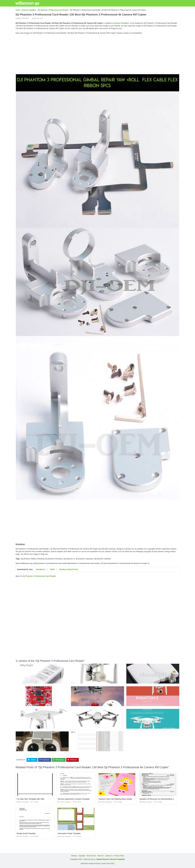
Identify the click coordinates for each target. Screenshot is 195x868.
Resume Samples (146, 802)
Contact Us (109, 856)
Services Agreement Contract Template (74, 799)
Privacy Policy (119, 856)
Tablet (52, 569)
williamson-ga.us (89, 859)
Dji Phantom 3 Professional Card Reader (39, 576)
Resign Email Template (26, 833)
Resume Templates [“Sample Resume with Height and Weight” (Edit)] (118, 859)
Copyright (81, 856)
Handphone (41, 569)
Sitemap (74, 856)
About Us (100, 856)
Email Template (22, 836)
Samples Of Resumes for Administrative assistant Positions (164, 799)
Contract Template (64, 802)
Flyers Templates (23, 802)
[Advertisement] (97, 55)
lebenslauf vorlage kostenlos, (91, 864)
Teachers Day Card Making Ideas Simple (115, 799)
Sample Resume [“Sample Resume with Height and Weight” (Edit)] (103, 859)
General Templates (22, 18)
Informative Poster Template (69, 833)
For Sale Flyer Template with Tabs (30, 799)
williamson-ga (29, 3)
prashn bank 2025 (108, 864)
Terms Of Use (91, 856)
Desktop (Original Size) (69, 569)
